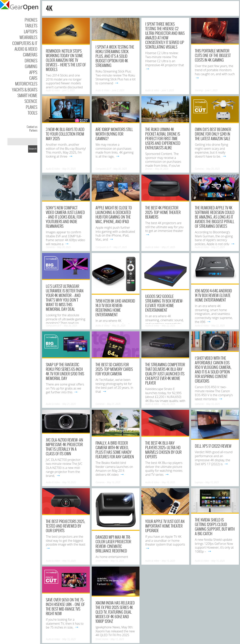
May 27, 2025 (120, 247)
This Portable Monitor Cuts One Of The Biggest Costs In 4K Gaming (213, 55)
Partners (33, 130)
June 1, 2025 (168, 90)
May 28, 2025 (64, 247)
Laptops (31, 31)
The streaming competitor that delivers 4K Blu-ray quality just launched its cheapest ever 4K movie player (165, 374)
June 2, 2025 (118, 90)
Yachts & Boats (25, 89)
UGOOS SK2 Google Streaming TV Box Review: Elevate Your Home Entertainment (164, 303)
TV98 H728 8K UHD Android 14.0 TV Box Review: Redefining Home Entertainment (115, 308)
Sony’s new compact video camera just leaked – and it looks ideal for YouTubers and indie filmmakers (65, 217)
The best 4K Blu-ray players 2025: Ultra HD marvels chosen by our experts (163, 450)
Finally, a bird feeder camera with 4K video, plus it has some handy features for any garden (115, 450)
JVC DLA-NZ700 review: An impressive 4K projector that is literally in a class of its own (64, 447)
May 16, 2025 (114, 482)
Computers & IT (25, 43)
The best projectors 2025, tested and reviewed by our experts (65, 526)
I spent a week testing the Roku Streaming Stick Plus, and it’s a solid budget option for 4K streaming (115, 56)
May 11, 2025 (117, 639)
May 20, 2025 (168, 404)
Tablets (31, 25)
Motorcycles (26, 84)
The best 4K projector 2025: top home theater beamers (163, 212)
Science (31, 101)
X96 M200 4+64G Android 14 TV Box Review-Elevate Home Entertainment (213, 295)
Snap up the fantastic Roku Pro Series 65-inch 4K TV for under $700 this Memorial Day (65, 371)
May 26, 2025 (71, 326)
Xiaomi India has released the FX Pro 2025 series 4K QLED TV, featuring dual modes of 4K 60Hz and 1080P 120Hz (115, 612)
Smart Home (27, 95)
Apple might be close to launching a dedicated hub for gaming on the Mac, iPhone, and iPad (114, 215)
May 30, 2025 (120, 169)
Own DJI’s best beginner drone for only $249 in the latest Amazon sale (213, 134)
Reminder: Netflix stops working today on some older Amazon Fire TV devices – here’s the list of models (66, 60)
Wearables (28, 37)
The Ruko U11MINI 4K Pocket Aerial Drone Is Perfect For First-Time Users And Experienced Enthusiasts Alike (163, 138)
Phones (31, 20)
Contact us (32, 127)
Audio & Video (26, 49)
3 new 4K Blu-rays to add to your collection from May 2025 (65, 134)
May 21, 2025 (69, 404)
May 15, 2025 (212, 482)
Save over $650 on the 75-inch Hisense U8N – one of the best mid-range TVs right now (65, 607)
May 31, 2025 (69, 169)
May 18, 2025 (213, 404)
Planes (32, 107)
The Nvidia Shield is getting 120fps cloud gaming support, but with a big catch (215, 527)
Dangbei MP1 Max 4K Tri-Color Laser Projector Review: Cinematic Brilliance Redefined (113, 544)
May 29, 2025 (161, 169)
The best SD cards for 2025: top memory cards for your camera (114, 369)
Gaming (31, 66)
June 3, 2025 (68, 90)
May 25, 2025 (119, 326)
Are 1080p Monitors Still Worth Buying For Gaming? (114, 134)
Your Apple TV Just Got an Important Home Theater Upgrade (165, 526)
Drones (31, 60)
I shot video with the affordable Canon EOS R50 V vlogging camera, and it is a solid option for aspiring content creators (213, 369)
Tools (32, 113)
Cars (33, 78)
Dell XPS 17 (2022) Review (213, 446)
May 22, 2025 (168, 326)
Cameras (30, 54)
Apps (33, 72)
